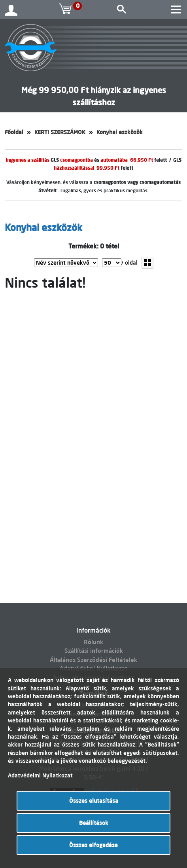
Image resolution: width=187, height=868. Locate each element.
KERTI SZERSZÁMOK (60, 132)
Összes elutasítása (94, 801)
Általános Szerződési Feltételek (93, 660)
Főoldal (14, 132)
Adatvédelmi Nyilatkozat (40, 775)
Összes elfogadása (93, 845)
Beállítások (94, 823)
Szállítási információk (94, 651)
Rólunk (93, 642)
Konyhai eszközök (120, 132)
